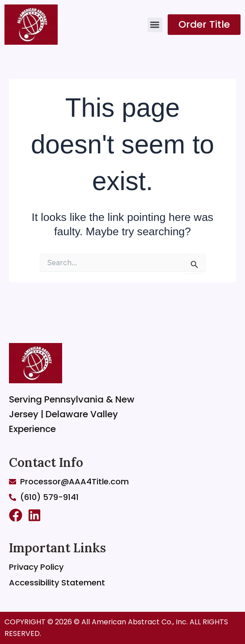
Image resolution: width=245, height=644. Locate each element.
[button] (155, 25)
